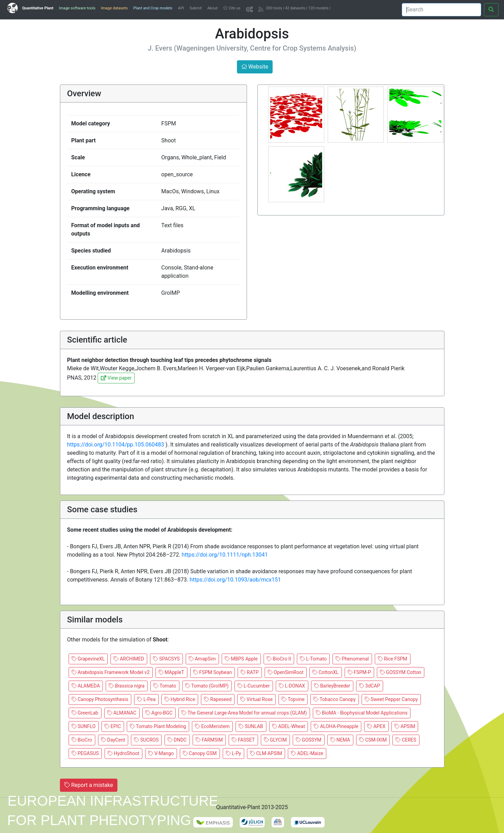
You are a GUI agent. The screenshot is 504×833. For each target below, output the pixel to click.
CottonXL (326, 672)
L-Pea (146, 699)
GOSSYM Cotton (401, 672)
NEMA (340, 740)
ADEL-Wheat (289, 726)
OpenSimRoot (286, 672)
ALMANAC (122, 713)
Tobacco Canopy (334, 699)
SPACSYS (166, 659)
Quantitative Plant (38, 8)
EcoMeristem (212, 726)
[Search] (441, 10)
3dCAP (370, 686)
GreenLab (85, 713)
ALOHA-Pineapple (336, 726)
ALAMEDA (86, 686)
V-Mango (161, 753)
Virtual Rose (257, 699)
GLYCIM (275, 740)
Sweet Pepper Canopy (391, 699)
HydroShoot (123, 753)
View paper (116, 378)
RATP (250, 672)
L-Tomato (313, 659)
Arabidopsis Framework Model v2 (111, 672)
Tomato (165, 686)
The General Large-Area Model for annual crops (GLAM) (244, 713)
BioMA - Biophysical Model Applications (362, 713)
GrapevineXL (88, 659)
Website (255, 67)
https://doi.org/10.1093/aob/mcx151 (235, 580)
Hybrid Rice (180, 699)
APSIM (405, 726)
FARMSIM (209, 740)
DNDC (177, 740)
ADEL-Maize (307, 753)
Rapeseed (218, 699)
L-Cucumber (254, 686)
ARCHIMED (129, 659)
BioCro (82, 740)
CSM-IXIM (373, 740)
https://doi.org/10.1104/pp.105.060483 (116, 445)
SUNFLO (84, 726)
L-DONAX (292, 686)
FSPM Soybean (213, 672)
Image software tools (77, 8)
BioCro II (279, 659)
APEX (376, 726)
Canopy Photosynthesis (100, 699)
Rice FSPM (393, 659)
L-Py (233, 753)
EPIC (113, 726)
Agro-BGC (159, 713)
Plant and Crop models (153, 8)
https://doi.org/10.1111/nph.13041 (225, 555)
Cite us (232, 8)
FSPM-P (359, 672)
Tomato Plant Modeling (158, 726)
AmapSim (202, 659)
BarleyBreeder (332, 686)
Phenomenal (352, 659)
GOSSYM (309, 740)
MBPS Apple (241, 659)
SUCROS (146, 740)
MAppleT (171, 672)
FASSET (243, 740)
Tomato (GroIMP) (207, 686)
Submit (196, 8)
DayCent (113, 740)
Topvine (293, 699)
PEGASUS (85, 753)
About (213, 8)
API (181, 8)
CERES (406, 740)
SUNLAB (251, 726)
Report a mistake (89, 785)
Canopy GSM (200, 753)
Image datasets (114, 8)
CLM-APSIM (266, 753)
